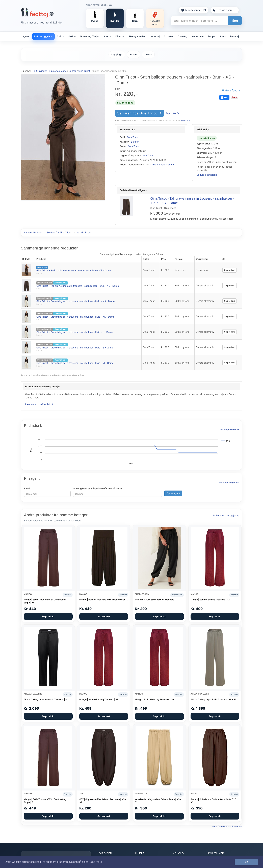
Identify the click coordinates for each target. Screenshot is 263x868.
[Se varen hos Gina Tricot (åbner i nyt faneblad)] (63, 137)
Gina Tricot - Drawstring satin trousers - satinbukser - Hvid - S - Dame (75, 348)
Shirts (60, 36)
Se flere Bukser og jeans (226, 515)
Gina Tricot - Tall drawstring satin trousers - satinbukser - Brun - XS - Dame (78, 286)
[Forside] (37, 13)
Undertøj (155, 36)
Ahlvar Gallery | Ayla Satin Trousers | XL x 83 (213, 699)
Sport (223, 36)
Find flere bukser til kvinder (227, 826)
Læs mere (186, 120)
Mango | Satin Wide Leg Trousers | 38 (99, 699)
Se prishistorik (84, 232)
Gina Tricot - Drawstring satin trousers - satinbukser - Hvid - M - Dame (75, 363)
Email (27, 488)
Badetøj (234, 36)
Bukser (134, 54)
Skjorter (169, 36)
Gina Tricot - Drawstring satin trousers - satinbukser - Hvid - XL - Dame (75, 317)
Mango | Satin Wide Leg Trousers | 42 (210, 600)
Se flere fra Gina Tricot (59, 232)
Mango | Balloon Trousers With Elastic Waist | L (104, 600)
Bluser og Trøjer (90, 36)
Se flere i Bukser (33, 232)
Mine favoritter (193, 10)
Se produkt (229, 270)
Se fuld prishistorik (207, 175)
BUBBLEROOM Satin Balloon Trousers (154, 600)
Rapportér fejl (173, 113)
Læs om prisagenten (228, 482)
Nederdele (198, 36)
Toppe (211, 36)
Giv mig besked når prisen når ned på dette (97, 488)
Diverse (120, 36)
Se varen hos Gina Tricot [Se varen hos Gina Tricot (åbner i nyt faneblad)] (138, 113)
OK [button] (246, 862)
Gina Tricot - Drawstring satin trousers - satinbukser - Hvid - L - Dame (75, 332)
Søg (235, 21)
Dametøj (182, 36)
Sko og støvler (137, 36)
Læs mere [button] (96, 862)
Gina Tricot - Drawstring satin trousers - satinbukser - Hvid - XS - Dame (75, 301)
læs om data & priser (163, 164)
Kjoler (26, 36)
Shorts (107, 36)
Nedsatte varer (225, 10)
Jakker (72, 36)
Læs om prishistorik (229, 429)
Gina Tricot (133, 137)
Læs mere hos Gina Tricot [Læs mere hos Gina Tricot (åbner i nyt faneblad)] (39, 404)
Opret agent (173, 493)
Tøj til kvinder (40, 71)
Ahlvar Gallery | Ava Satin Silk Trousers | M (46, 699)
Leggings (117, 54)
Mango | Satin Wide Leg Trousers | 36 (154, 699)
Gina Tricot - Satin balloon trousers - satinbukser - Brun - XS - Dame (74, 270)
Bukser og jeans (43, 36)
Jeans (148, 54)
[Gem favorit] (231, 91)
